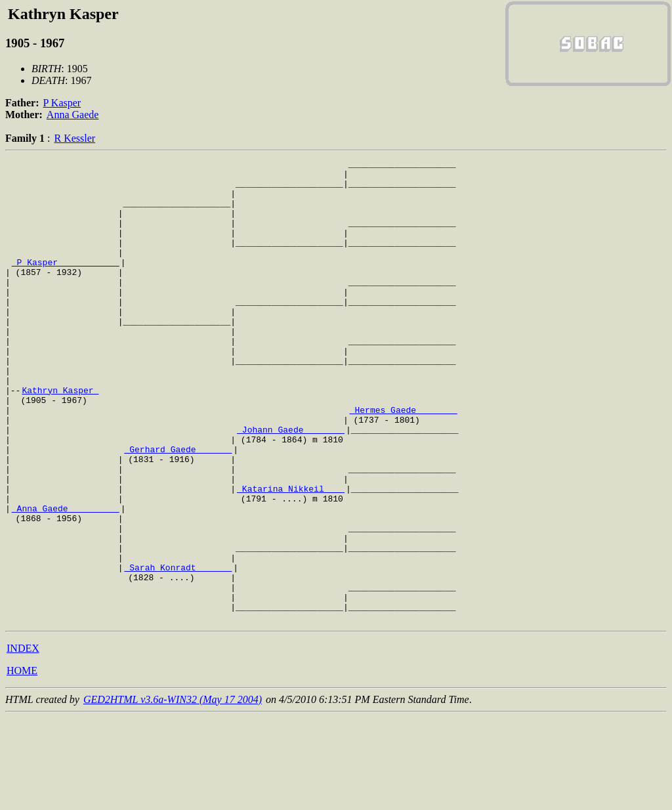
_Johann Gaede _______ (291, 484)
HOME (22, 763)
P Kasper (62, 103)
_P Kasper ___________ (66, 284)
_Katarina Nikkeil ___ (291, 555)
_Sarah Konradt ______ (178, 650)
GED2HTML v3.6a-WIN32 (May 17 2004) (173, 792)
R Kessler (74, 138)
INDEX (23, 741)
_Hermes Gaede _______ (404, 461)
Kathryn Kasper (60, 437)
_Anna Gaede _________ (66, 579)
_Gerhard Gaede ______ (178, 508)
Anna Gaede (73, 115)
